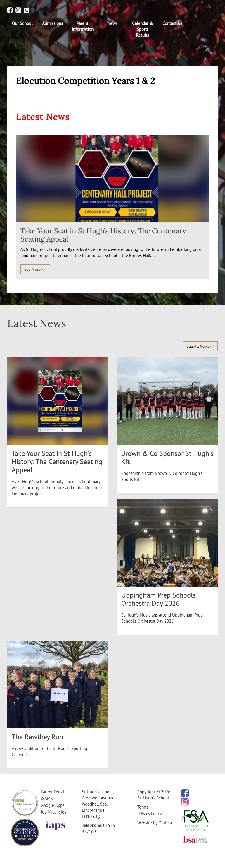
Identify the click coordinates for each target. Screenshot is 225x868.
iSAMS (47, 798)
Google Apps (53, 805)
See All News (200, 346)
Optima (165, 823)
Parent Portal (53, 792)
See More (35, 269)
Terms (143, 807)
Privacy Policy (150, 814)
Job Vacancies (53, 812)
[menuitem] (22, 23)
